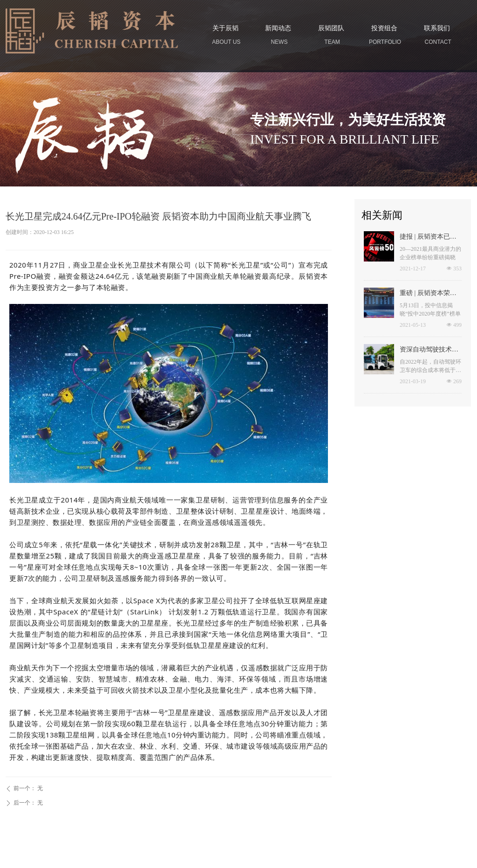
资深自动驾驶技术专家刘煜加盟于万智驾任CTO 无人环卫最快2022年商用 (430, 351)
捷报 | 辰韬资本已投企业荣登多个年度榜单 (429, 238)
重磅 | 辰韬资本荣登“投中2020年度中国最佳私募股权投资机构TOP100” (430, 294)
